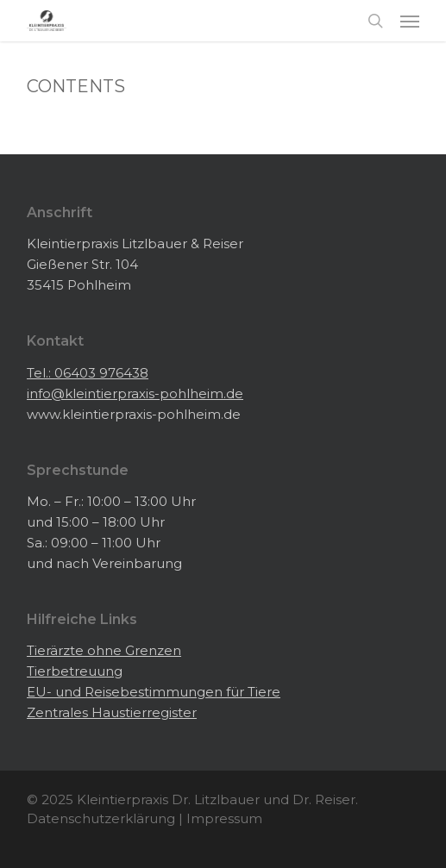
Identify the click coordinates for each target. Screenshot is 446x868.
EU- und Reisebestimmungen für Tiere (154, 692)
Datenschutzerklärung (101, 818)
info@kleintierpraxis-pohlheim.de (135, 393)
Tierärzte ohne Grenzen (104, 650)
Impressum (224, 818)
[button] (410, 21)
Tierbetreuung (75, 671)
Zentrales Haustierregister (112, 712)
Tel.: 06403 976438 (88, 373)
